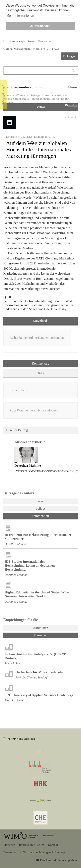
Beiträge (35, 95)
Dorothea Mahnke (28, 466)
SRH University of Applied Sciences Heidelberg (39, 695)
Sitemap (60, 852)
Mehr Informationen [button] (20, 16)
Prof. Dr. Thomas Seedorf (31, 677)
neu (41, 501)
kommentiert (41, 516)
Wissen (20, 95)
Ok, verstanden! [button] (41, 26)
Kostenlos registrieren (20, 41)
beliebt (40, 509)
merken (73, 105)
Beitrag (40, 107)
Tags (40, 373)
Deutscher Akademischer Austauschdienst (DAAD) (46, 471)
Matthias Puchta (15, 700)
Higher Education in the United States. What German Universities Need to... (37, 594)
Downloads (40, 321)
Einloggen (69, 56)
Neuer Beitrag (18, 430)
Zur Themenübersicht (20, 87)
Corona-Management (17, 49)
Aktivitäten (40, 628)
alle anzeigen (27, 739)
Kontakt (53, 845)
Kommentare (41, 363)
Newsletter (44, 41)
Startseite (9, 845)
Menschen (51, 635)
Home (7, 95)
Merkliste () (41, 49)
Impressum (26, 845)
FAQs (56, 49)
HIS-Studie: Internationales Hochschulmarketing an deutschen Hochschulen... (30, 566)
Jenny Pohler (13, 663)
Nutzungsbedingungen (37, 852)
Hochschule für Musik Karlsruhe (39, 672)
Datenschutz (11, 852)
